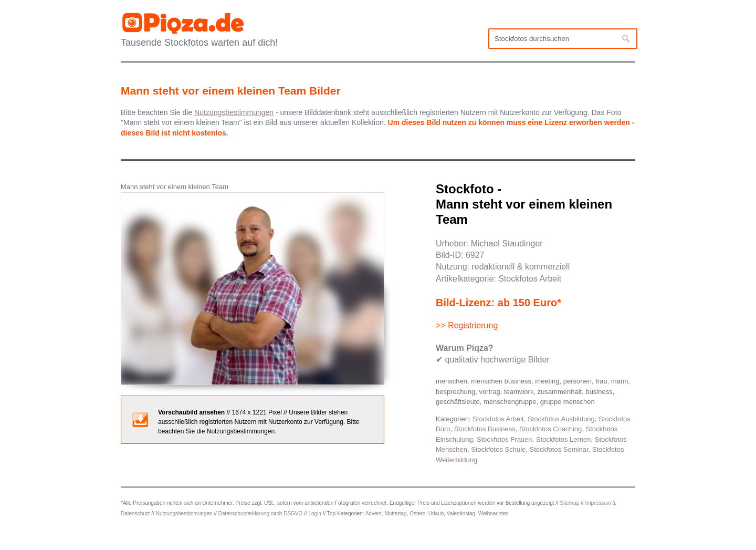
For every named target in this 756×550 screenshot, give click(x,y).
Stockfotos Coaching (550, 429)
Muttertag (395, 513)
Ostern (417, 513)
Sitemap (570, 503)
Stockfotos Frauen (505, 439)
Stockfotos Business (485, 429)
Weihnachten (493, 513)
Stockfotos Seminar (559, 449)
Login (314, 513)
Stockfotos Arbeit (530, 279)
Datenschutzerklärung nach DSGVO (261, 513)
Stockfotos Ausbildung (561, 419)
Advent (374, 513)
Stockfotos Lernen (564, 439)
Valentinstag (461, 513)
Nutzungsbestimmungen (184, 513)
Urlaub (436, 513)
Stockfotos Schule (498, 449)
